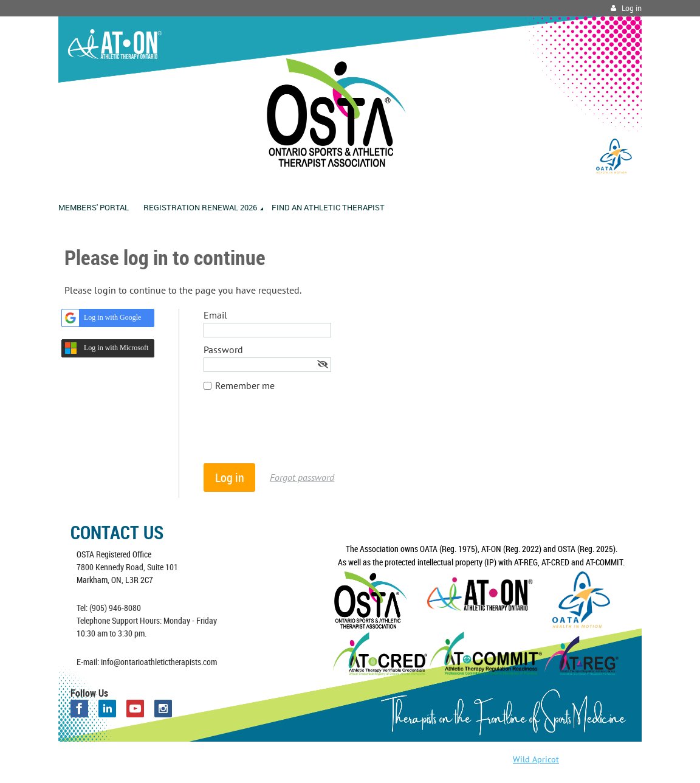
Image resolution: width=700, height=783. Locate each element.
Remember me (245, 385)
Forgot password (302, 477)
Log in (632, 8)
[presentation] (296, 433)
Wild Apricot (536, 759)
